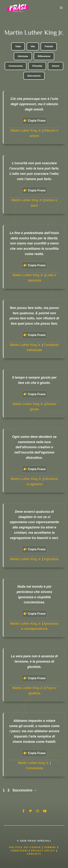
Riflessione (44, 56)
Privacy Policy (44, 851)
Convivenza (34, 768)
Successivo (25, 790)
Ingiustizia (51, 559)
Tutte (18, 46)
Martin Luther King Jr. (26, 131)
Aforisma (23, 56)
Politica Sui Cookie (25, 847)
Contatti (34, 854)
